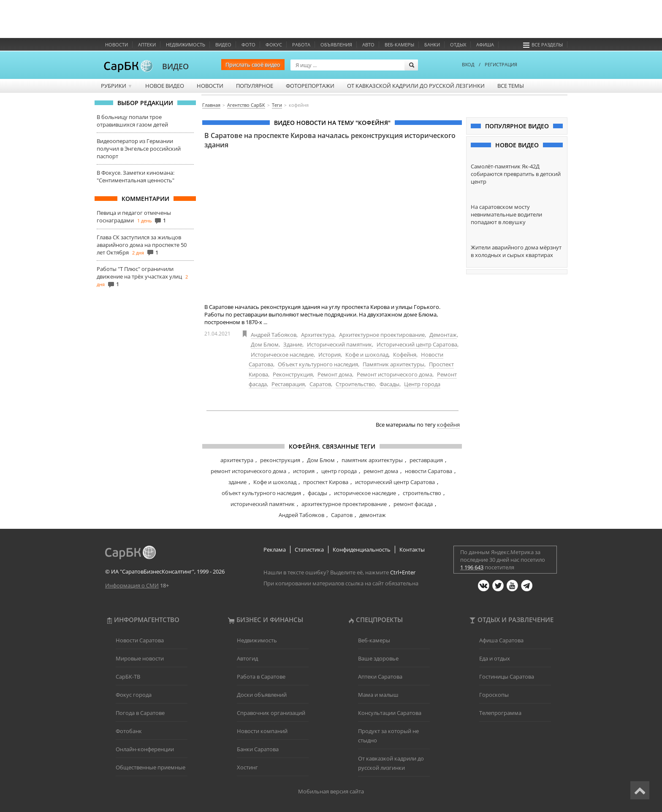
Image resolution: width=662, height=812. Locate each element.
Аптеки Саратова (380, 677)
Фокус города (134, 695)
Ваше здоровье (378, 658)
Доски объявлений (262, 695)
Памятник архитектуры (393, 364)
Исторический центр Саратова (417, 344)
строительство (422, 493)
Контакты (412, 549)
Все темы (511, 86)
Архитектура (318, 335)
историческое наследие (365, 493)
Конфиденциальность (362, 549)
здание (237, 482)
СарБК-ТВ (128, 677)
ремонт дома (381, 471)
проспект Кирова (326, 482)
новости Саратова (429, 471)
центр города (339, 471)
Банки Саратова (258, 749)
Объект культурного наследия (318, 364)
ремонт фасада (413, 504)
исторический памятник (263, 504)
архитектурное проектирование (344, 504)
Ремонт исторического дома (395, 374)
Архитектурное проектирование (382, 335)
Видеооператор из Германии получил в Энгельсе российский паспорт (139, 149)
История (330, 355)
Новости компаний (262, 731)
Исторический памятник (339, 344)
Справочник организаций (271, 713)
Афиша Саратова (501, 640)
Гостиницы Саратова (507, 677)
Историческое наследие (282, 355)
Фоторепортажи (310, 86)
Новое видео (165, 86)
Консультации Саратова (390, 713)
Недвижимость (186, 45)
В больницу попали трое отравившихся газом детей (132, 121)
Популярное (255, 86)
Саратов (320, 384)
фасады (317, 493)
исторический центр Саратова (395, 482)
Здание (293, 344)
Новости (117, 45)
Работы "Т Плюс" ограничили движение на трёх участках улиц (139, 273)
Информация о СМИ (132, 585)
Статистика (309, 549)
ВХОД (468, 64)
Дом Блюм (265, 344)
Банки (432, 45)
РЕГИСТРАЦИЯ (501, 64)
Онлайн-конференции (145, 749)
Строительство (355, 384)
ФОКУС (274, 45)
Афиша (485, 45)
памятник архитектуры (372, 460)
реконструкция (280, 460)
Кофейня (405, 355)
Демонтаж (443, 335)
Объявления (336, 45)
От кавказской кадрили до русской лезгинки (416, 86)
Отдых (458, 45)
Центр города (422, 384)
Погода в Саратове (140, 713)
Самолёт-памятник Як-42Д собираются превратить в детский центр (516, 174)
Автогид (247, 658)
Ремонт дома (335, 374)
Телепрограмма (500, 713)
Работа (301, 45)
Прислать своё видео (253, 65)
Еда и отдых (495, 658)
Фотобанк (129, 731)
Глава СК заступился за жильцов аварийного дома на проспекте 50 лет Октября (142, 245)
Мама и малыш (378, 695)
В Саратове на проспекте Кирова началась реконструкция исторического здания (330, 140)
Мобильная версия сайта (331, 791)
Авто (368, 45)
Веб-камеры (399, 45)
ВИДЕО (175, 66)
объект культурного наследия (261, 493)
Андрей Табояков (274, 335)
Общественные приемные (151, 767)
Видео (223, 45)
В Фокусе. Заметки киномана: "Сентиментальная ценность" (136, 176)
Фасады (389, 384)
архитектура (237, 460)
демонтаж (373, 515)
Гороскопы (494, 695)
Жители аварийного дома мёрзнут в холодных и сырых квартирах (516, 251)
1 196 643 (472, 567)
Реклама (275, 549)
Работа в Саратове (261, 677)
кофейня (448, 425)
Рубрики (117, 86)
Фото (248, 45)
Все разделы (543, 45)
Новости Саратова (140, 640)
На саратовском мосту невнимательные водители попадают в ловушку (506, 214)
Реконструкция (293, 374)
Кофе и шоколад (367, 355)
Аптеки (147, 45)
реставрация (426, 460)
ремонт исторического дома (248, 471)
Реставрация (288, 384)
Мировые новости (140, 658)
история (304, 471)
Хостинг (247, 767)
